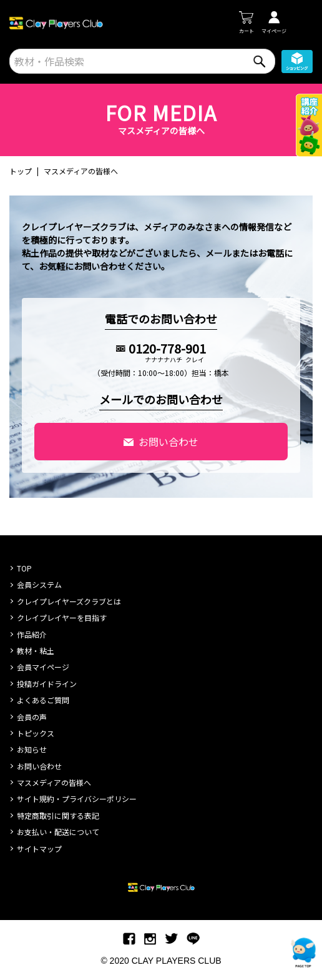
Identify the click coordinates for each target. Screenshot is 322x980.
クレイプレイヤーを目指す (62, 617)
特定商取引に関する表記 (58, 815)
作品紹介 (32, 634)
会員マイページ (43, 667)
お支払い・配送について (58, 832)
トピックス (36, 733)
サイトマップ (39, 849)
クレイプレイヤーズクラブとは (69, 601)
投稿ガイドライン (47, 684)
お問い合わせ (168, 442)
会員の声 (32, 717)
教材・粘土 (36, 651)
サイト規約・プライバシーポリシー (77, 799)
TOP (24, 568)
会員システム (39, 584)
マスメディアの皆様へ (54, 782)
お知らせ (32, 749)
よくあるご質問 (43, 700)
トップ (21, 171)
